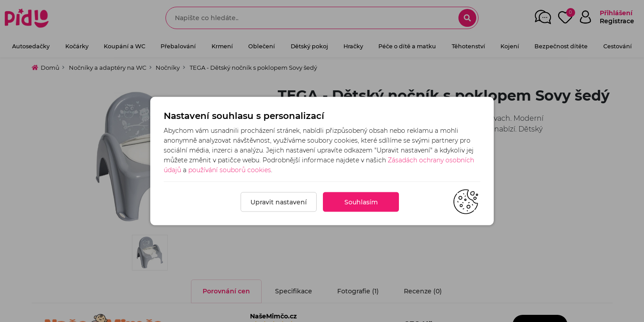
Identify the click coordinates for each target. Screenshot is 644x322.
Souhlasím (361, 202)
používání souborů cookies (230, 170)
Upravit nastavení (279, 202)
